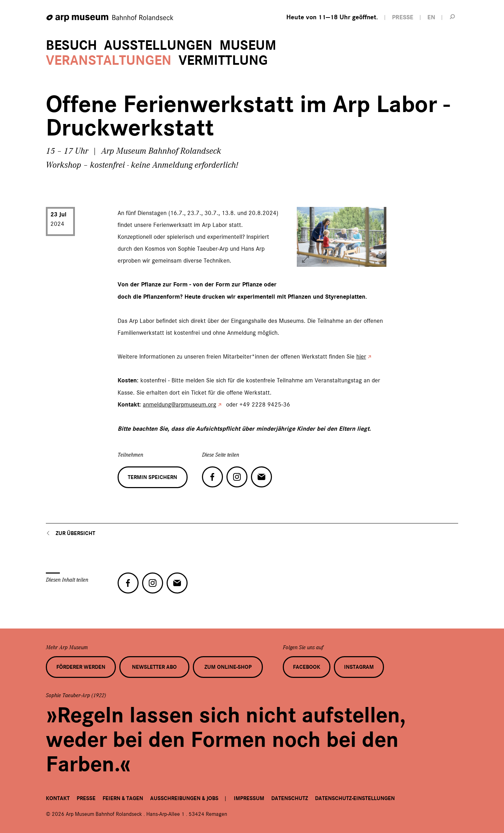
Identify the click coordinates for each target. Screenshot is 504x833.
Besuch (71, 45)
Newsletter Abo (154, 667)
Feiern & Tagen (123, 798)
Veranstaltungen (109, 60)
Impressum (249, 798)
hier (361, 356)
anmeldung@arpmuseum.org (180, 404)
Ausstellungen (158, 45)
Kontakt (58, 798)
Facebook (307, 667)
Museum (248, 45)
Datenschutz (290, 798)
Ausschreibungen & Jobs (184, 798)
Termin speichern (152, 477)
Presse (86, 798)
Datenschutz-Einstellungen (355, 798)
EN (431, 17)
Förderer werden (81, 667)
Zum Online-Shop (228, 667)
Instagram (359, 667)
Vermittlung (223, 60)
